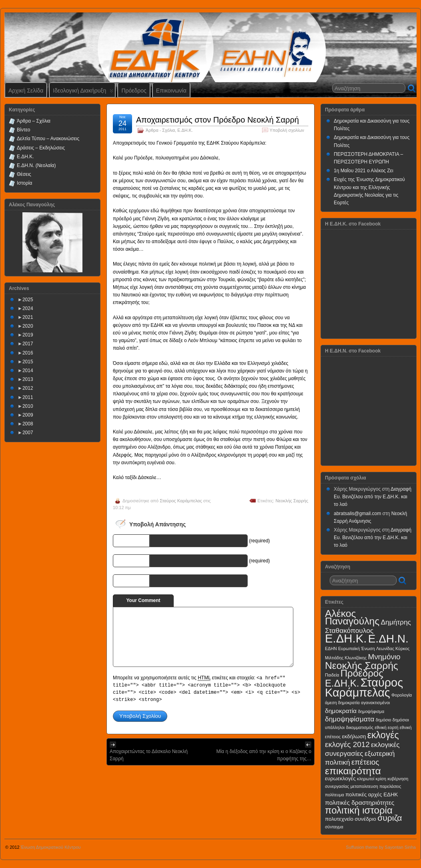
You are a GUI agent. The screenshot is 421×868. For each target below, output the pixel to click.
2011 (28, 397)
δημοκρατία (341, 711)
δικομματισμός (360, 727)
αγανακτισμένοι (375, 703)
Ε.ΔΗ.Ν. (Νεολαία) (36, 165)
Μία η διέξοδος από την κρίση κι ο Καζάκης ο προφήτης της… (264, 755)
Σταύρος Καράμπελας (181, 501)
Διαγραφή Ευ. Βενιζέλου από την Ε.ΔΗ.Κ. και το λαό (373, 497)
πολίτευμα (335, 795)
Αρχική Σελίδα (26, 91)
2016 (28, 353)
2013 (28, 379)
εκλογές (383, 735)
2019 (28, 335)
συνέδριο (365, 819)
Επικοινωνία (171, 91)
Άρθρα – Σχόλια (34, 121)
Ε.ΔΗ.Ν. (388, 639)
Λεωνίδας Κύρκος (393, 648)
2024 (28, 308)
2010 (28, 406)
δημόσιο (384, 720)
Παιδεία (332, 675)
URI (143, 580)
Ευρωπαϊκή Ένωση (357, 648)
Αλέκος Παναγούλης (352, 617)
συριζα (390, 818)
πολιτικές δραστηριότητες (360, 803)
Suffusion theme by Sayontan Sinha (381, 847)
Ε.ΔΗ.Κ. (185, 130)
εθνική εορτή (386, 727)
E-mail (140, 560)
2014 (28, 371)
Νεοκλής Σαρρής (292, 501)
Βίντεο (23, 130)
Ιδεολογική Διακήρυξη (83, 92)
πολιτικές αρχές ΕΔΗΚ (372, 794)
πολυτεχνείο (339, 819)
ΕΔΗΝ (331, 648)
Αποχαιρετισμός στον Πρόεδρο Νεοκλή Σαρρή (218, 120)
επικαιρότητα (353, 771)
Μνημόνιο (384, 657)
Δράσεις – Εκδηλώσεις (41, 148)
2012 (28, 388)
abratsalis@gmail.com (357, 514)
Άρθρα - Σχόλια (160, 130)
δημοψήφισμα (371, 711)
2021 (28, 317)
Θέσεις (24, 174)
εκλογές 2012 (347, 744)
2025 (28, 300)
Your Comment (143, 600)
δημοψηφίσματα (350, 719)
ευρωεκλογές (340, 778)
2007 (28, 433)
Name (141, 540)
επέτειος (365, 762)
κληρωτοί (366, 779)
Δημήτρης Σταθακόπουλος (368, 626)
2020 (28, 326)
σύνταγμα (334, 827)
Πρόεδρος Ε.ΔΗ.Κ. (354, 678)
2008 (28, 424)
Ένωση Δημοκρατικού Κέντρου (51, 847)
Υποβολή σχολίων (287, 130)
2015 (28, 362)
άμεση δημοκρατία (342, 703)
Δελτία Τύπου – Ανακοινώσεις (48, 139)
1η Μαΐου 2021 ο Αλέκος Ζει (364, 171)
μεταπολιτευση (364, 786)
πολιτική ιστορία (359, 810)
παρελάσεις (390, 786)
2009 (28, 415)
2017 (28, 344)
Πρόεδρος (134, 91)
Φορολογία (402, 695)
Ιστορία (24, 183)
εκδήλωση (354, 736)
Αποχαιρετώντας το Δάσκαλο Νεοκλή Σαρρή (149, 755)
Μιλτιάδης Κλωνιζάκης (346, 658)
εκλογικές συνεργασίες (362, 749)
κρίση (381, 779)
